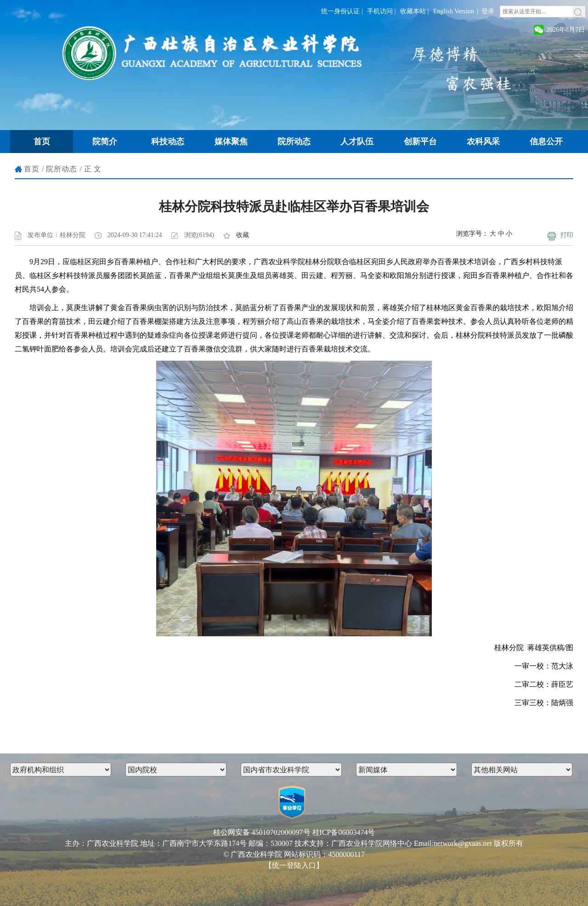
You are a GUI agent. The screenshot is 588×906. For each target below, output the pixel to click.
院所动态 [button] (294, 142)
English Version (454, 11)
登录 (488, 11)
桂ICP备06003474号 (344, 832)
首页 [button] (42, 142)
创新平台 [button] (420, 142)
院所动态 (62, 169)
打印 (567, 235)
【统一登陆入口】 (294, 865)
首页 (32, 169)
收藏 (243, 235)
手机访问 (380, 11)
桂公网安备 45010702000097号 (262, 832)
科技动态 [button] (168, 142)
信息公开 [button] (546, 142)
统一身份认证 (340, 11)
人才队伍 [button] (357, 142)
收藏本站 (413, 11)
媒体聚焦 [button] (231, 142)
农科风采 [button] (483, 142)
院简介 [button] (105, 142)
